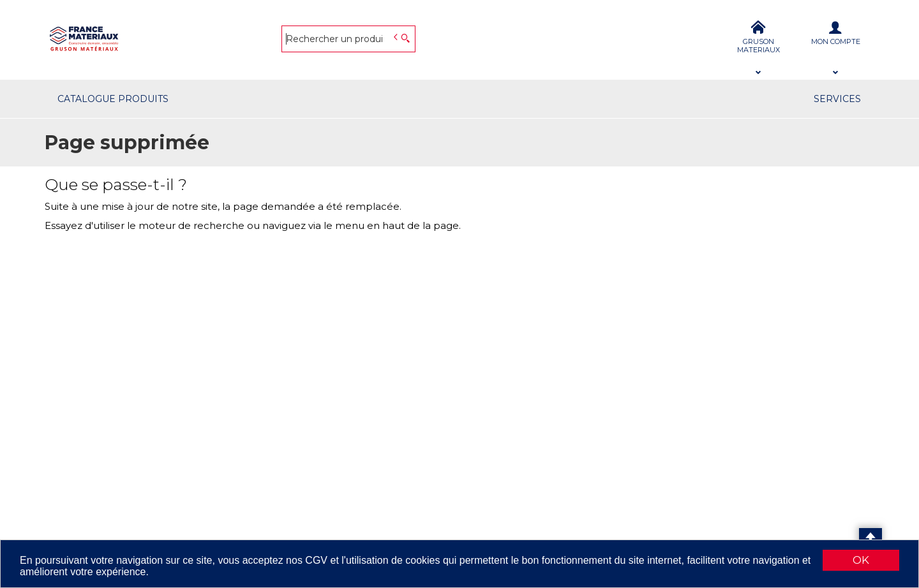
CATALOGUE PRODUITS (113, 99)
